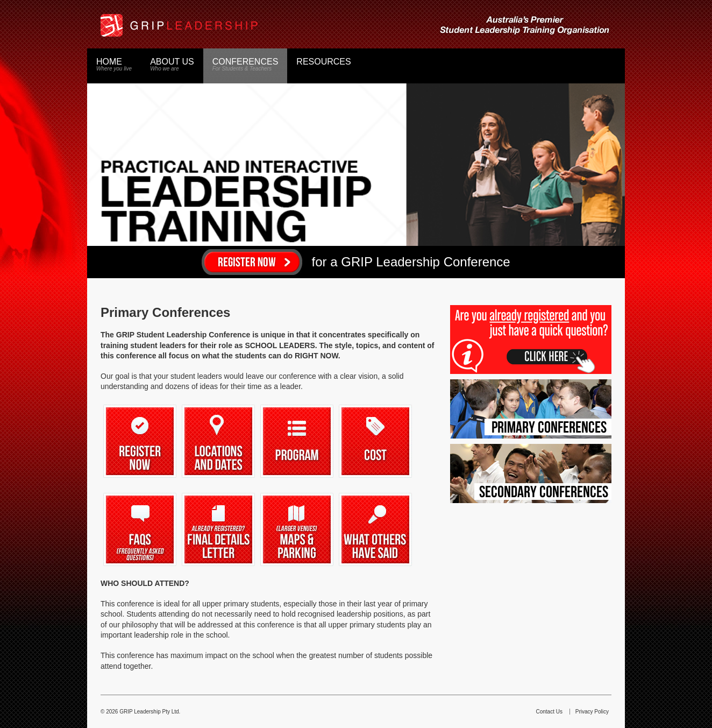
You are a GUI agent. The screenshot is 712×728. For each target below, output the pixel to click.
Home (114, 64)
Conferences (245, 64)
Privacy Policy (592, 712)
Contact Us (549, 712)
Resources (323, 62)
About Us (172, 64)
